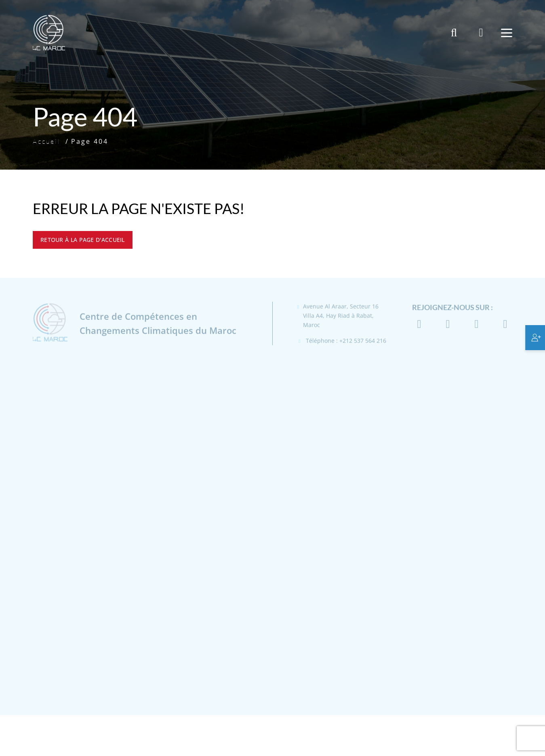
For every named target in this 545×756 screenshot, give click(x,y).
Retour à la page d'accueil (83, 240)
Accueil (47, 141)
